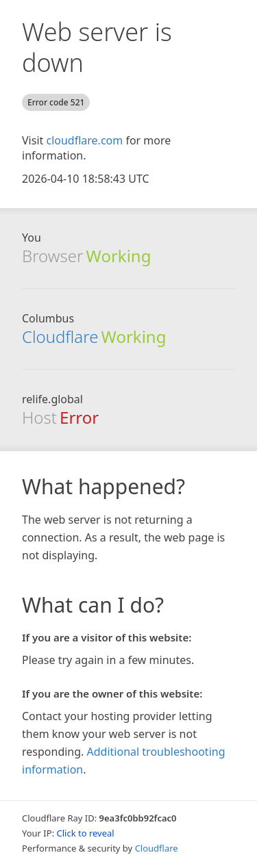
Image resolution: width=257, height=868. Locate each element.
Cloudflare (60, 336)
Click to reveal (86, 833)
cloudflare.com (84, 140)
